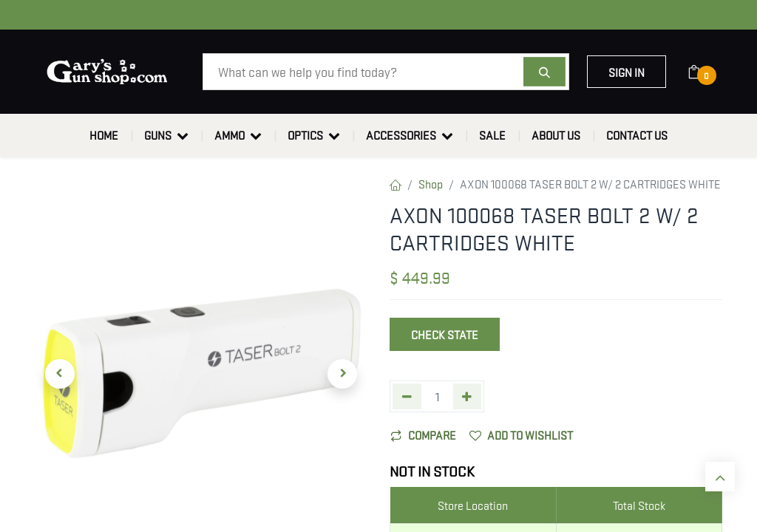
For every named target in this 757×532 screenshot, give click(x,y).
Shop (431, 183)
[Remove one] (407, 396)
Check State (445, 334)
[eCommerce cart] (703, 72)
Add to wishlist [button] (521, 434)
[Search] (544, 72)
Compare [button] (423, 434)
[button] (60, 374)
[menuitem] (104, 135)
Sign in (627, 72)
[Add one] (468, 396)
